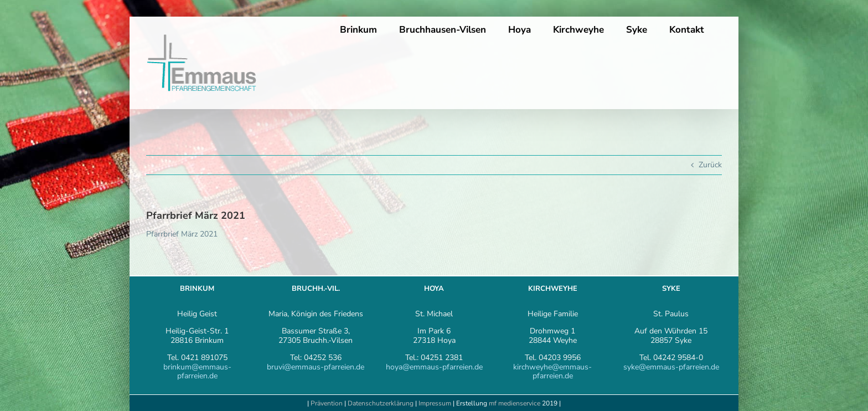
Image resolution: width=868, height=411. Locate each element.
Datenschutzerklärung (381, 403)
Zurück (710, 165)
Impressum (436, 403)
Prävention (327, 403)
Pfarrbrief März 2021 (182, 234)
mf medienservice (515, 403)
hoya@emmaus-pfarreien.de (434, 367)
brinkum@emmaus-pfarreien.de (197, 372)
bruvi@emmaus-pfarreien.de (316, 367)
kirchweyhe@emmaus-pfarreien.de (552, 372)
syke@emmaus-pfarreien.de (671, 367)
